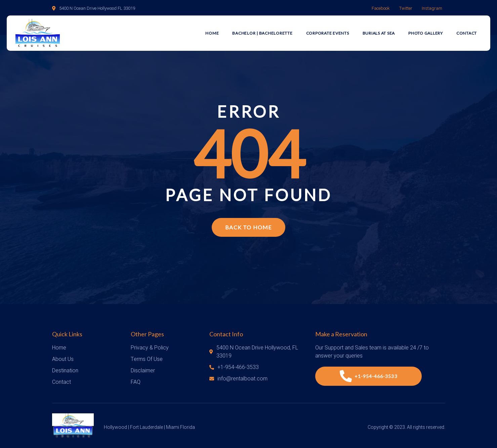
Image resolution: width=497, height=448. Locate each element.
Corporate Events (328, 33)
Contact (467, 33)
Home (212, 33)
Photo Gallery (426, 33)
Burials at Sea (379, 33)
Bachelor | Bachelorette (262, 33)
